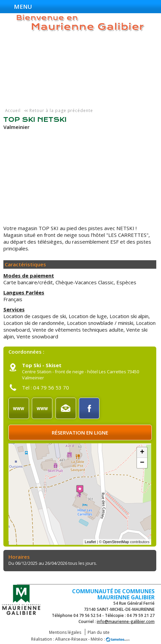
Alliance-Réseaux (71, 639)
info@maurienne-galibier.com (126, 621)
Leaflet (90, 542)
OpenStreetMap (116, 542)
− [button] (142, 463)
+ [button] (142, 452)
